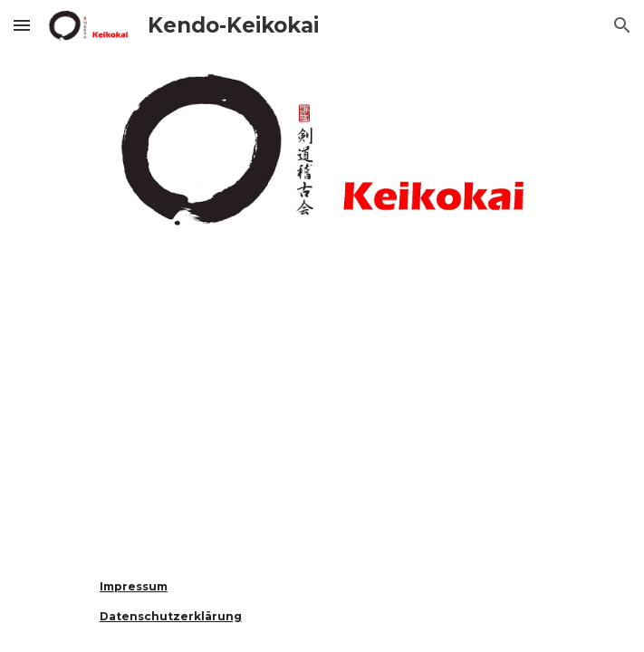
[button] (22, 25)
